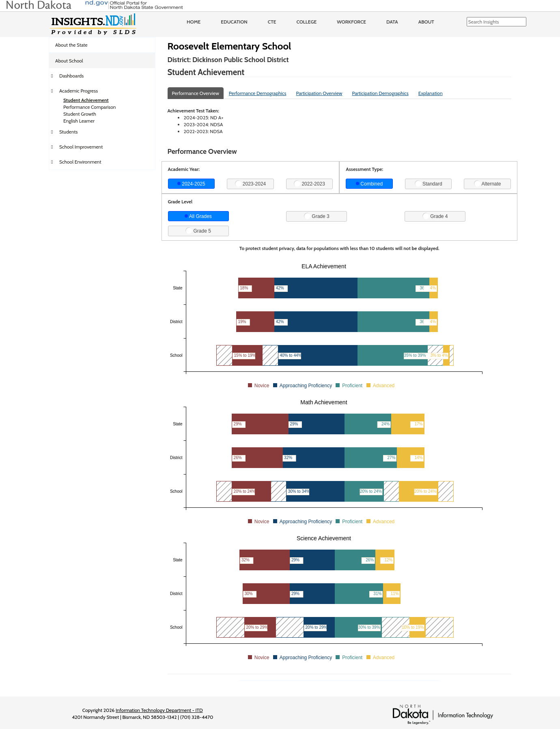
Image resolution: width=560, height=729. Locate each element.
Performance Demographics (258, 93)
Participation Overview (319, 93)
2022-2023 (309, 183)
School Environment (80, 162)
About (426, 22)
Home (194, 22)
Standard (429, 183)
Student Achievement (86, 100)
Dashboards (71, 76)
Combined (369, 184)
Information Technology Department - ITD (159, 710)
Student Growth (80, 114)
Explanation (431, 93)
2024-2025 (191, 184)
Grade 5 (198, 231)
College (306, 22)
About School (69, 61)
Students (69, 132)
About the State (71, 45)
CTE (272, 22)
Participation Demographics (380, 93)
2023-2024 (251, 183)
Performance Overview (196, 93)
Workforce (351, 22)
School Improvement (81, 147)
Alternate (488, 183)
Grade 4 (435, 216)
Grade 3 (317, 216)
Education (234, 22)
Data (392, 22)
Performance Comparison (90, 107)
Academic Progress (79, 91)
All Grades (198, 216)
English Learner (79, 121)
